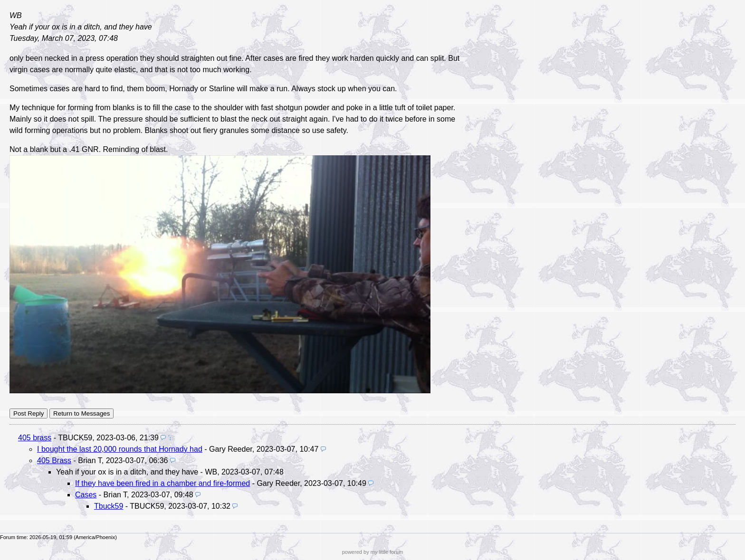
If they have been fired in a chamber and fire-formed (162, 483)
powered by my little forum (373, 552)
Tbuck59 (109, 506)
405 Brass (54, 460)
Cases (86, 495)
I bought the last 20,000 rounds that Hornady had (120, 449)
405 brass (35, 438)
